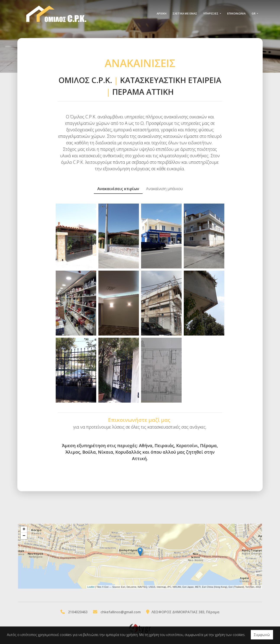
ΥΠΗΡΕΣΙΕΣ (211, 13)
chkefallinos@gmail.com (121, 612)
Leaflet (91, 587)
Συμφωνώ (262, 635)
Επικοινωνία (236, 13)
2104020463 (78, 612)
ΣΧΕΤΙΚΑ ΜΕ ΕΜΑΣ (185, 13)
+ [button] (24, 530)
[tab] (118, 189)
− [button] (24, 536)
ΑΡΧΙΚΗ (162, 13)
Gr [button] (254, 13)
